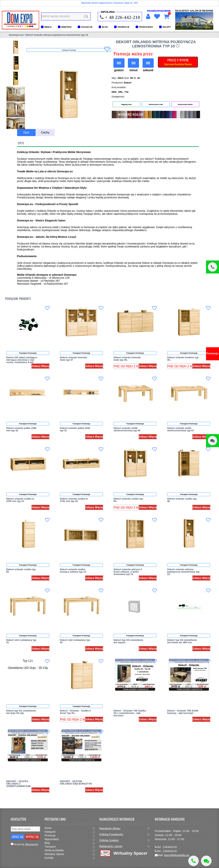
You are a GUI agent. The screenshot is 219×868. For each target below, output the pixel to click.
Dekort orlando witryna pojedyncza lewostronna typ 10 (57, 35)
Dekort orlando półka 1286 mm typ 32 (21, 429)
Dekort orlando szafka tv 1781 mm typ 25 (74, 500)
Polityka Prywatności (111, 834)
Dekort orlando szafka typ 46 (182, 500)
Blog (47, 843)
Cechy (45, 132)
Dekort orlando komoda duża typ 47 (73, 359)
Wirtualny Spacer (54, 854)
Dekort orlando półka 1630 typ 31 (75, 429)
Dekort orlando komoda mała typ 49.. (127, 359)
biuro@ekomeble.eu (177, 855)
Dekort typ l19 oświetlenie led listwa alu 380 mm (182, 641)
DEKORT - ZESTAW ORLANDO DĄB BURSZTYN (76, 782)
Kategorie (50, 832)
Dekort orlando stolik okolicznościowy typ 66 (127, 429)
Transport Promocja (28, 353)
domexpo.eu (16, 35)
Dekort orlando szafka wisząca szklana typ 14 (73, 571)
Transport (50, 847)
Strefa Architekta (54, 850)
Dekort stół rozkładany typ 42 (75, 641)
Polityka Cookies (109, 840)
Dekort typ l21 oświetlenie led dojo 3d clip (21, 712)
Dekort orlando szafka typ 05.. (128, 500)
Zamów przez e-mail (156, 104)
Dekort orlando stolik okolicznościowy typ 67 (181, 429)
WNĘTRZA (66, 27)
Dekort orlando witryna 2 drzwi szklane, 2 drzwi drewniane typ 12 (128, 572)
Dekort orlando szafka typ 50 (21, 571)
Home (48, 828)
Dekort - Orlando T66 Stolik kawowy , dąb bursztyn (183, 712)
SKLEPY (167, 27)
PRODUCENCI (146, 27)
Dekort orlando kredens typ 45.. (183, 359)
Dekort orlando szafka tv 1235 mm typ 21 (20, 500)
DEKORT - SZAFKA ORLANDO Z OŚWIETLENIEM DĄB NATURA (19, 785)
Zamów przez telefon (185, 104)
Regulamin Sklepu (110, 828)
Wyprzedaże (52, 839)
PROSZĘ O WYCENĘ (178, 62)
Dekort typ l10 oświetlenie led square (128, 641)
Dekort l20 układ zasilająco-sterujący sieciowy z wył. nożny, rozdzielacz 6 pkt (22, 360)
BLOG (105, 27)
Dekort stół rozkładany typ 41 (21, 641)
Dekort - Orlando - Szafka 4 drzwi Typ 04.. (75, 712)
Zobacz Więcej (40, 366)
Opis (26, 132)
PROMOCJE (123, 27)
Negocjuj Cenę (126, 104)
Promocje (50, 835)
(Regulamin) (32, 844)
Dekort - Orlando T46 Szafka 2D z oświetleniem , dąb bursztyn (130, 713)
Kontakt (49, 858)
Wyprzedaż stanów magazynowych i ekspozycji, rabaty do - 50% (109, 3)
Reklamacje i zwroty (111, 846)
